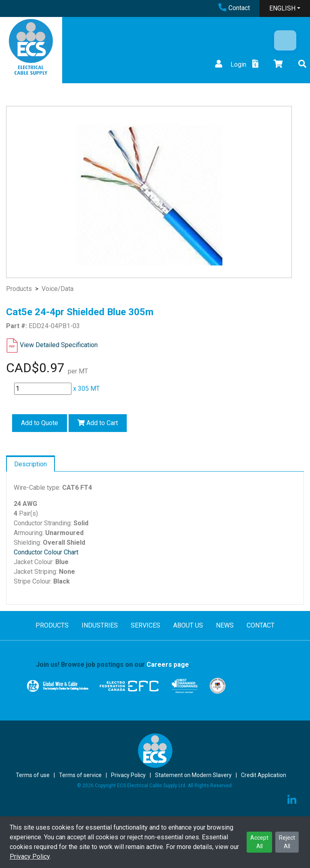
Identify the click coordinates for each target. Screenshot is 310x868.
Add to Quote (40, 423)
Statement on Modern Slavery (193, 775)
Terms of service (80, 775)
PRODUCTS (52, 625)
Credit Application (264, 775)
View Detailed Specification (59, 345)
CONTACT (261, 625)
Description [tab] (30, 464)
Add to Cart (98, 423)
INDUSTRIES (100, 625)
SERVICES (146, 625)
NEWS (225, 625)
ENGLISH (282, 8)
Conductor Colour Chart (46, 552)
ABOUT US (188, 625)
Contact (234, 8)
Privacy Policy (30, 856)
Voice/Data (58, 289)
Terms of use (33, 775)
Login (230, 64)
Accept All (259, 842)
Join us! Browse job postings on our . (113, 665)
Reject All (287, 842)
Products (19, 289)
